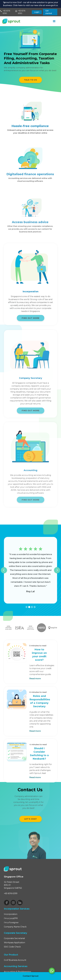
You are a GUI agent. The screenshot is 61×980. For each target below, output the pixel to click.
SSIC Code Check (12, 947)
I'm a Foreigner (11, 923)
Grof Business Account (15, 960)
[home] (11, 21)
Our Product (11, 955)
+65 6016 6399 (11, 893)
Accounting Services (16, 966)
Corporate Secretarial (14, 938)
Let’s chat (31, 819)
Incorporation (11, 914)
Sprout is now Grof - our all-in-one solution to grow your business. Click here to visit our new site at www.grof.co (31, 4)
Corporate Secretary (15, 933)
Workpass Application (14, 943)
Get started (49, 12)
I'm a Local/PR (11, 918)
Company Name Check (15, 927)
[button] (54, 21)
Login (37, 12)
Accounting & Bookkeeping (17, 972)
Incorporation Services (17, 909)
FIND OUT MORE (31, 319)
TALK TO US (30, 80)
